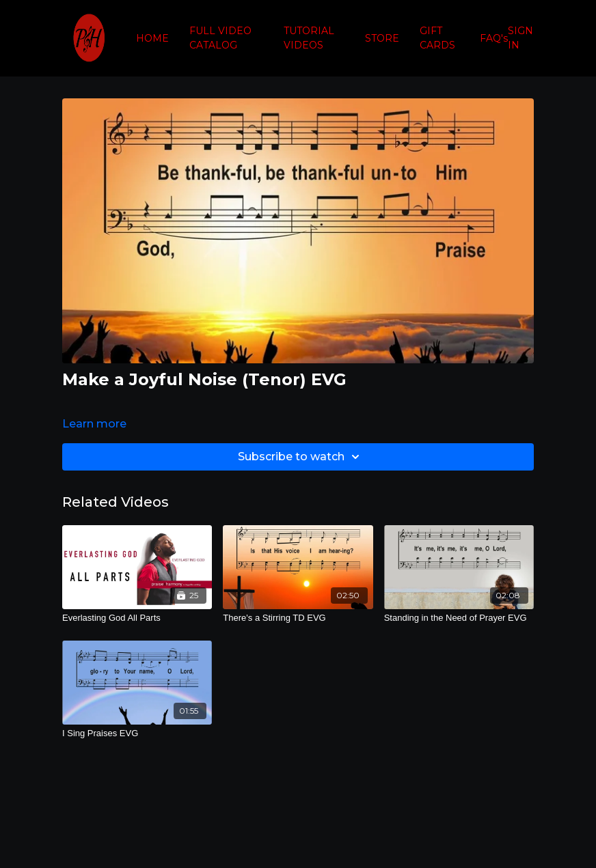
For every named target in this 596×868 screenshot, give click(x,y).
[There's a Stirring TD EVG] (298, 618)
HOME (152, 38)
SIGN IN (520, 38)
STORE (382, 38)
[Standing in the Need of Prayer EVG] (459, 618)
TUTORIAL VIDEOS (309, 38)
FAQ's (494, 38)
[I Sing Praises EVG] (137, 733)
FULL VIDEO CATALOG (220, 38)
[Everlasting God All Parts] (137, 618)
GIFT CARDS (437, 38)
